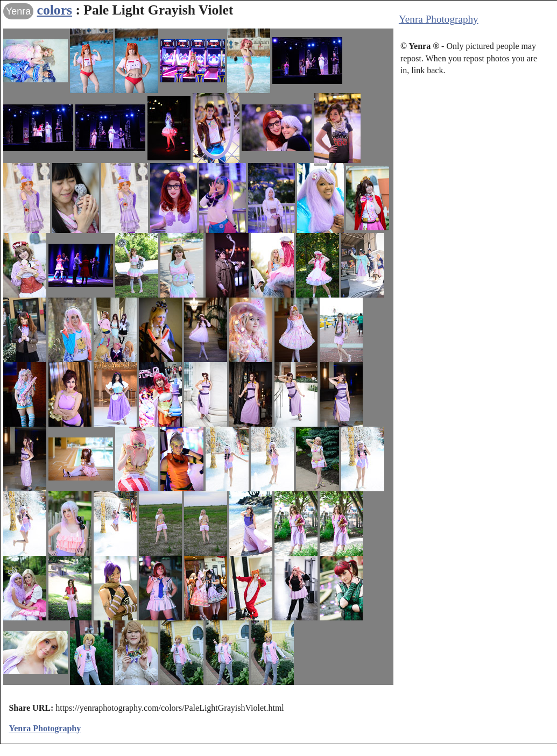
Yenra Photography (439, 19)
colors (55, 10)
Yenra (18, 11)
